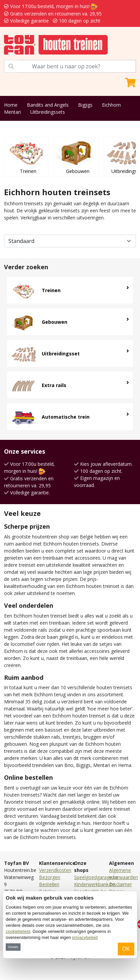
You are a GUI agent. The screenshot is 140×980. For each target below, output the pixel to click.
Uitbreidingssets (48, 112)
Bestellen (49, 884)
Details (13, 947)
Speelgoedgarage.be (96, 877)
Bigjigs (85, 105)
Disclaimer (120, 884)
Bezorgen (50, 877)
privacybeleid (85, 937)
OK (126, 949)
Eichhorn (111, 105)
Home (11, 105)
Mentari (12, 112)
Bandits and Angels (48, 105)
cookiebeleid (18, 931)
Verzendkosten (55, 870)
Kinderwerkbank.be (95, 884)
